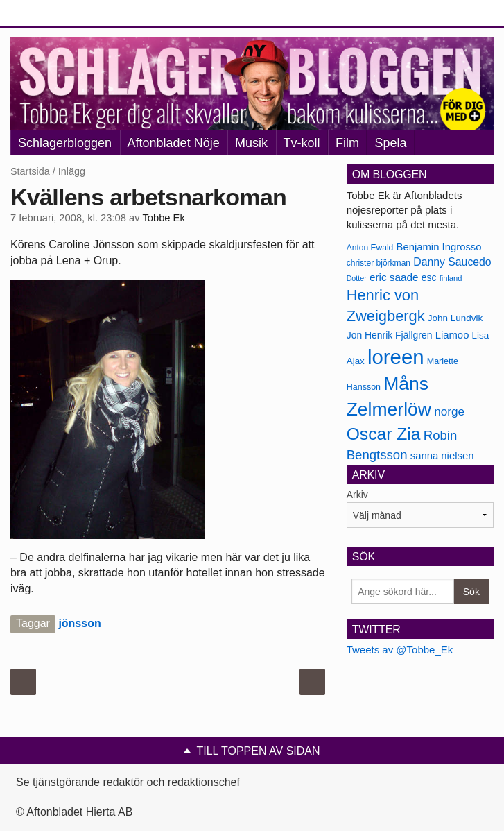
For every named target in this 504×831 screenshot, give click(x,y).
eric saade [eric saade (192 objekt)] (394, 277)
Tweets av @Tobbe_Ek (400, 650)
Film (347, 143)
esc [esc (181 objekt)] (429, 277)
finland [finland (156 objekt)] (451, 278)
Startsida (30, 171)
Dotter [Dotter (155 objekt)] (357, 278)
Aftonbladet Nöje (174, 143)
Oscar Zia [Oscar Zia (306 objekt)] (384, 434)
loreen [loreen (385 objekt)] (396, 357)
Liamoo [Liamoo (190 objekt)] (452, 335)
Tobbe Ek (163, 218)
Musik (251, 143)
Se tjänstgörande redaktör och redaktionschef (128, 782)
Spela (390, 143)
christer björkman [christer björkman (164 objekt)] (379, 263)
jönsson (79, 623)
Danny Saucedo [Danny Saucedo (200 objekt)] (452, 262)
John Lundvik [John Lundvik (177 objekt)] (455, 318)
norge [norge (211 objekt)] (449, 411)
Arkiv (357, 495)
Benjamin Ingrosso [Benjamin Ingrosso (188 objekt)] (438, 247)
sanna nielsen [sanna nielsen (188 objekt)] (442, 456)
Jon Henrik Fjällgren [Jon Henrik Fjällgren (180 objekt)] (390, 335)
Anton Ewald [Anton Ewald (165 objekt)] (370, 248)
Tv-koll (302, 143)
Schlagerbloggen (65, 143)
